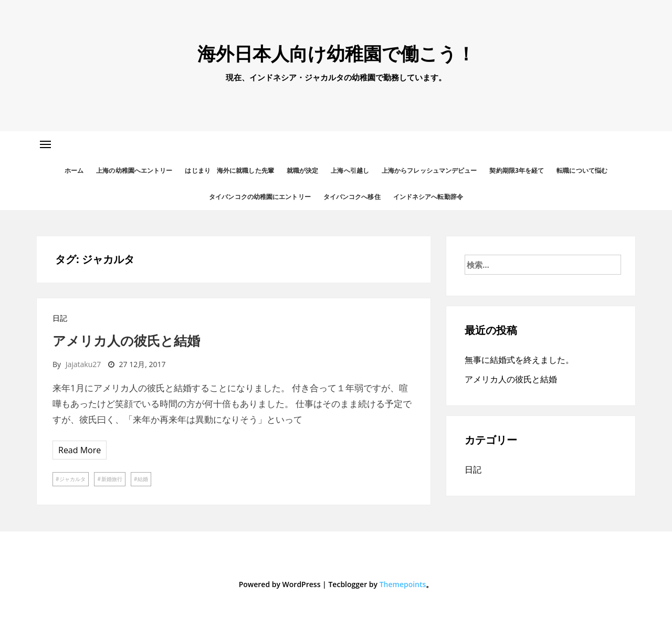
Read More (80, 450)
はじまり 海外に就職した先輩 (229, 170)
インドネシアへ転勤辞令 (428, 197)
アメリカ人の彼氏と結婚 (126, 340)
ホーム (74, 170)
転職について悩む (582, 170)
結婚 (143, 479)
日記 (60, 318)
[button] (45, 144)
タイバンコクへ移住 (352, 197)
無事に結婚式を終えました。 (519, 360)
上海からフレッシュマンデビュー (429, 170)
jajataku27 (83, 364)
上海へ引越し (350, 170)
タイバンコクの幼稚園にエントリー (260, 197)
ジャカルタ (72, 479)
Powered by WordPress (280, 584)
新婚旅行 (112, 479)
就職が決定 (303, 170)
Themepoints (403, 584)
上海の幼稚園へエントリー (134, 170)
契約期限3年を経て (517, 170)
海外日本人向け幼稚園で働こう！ (336, 53)
